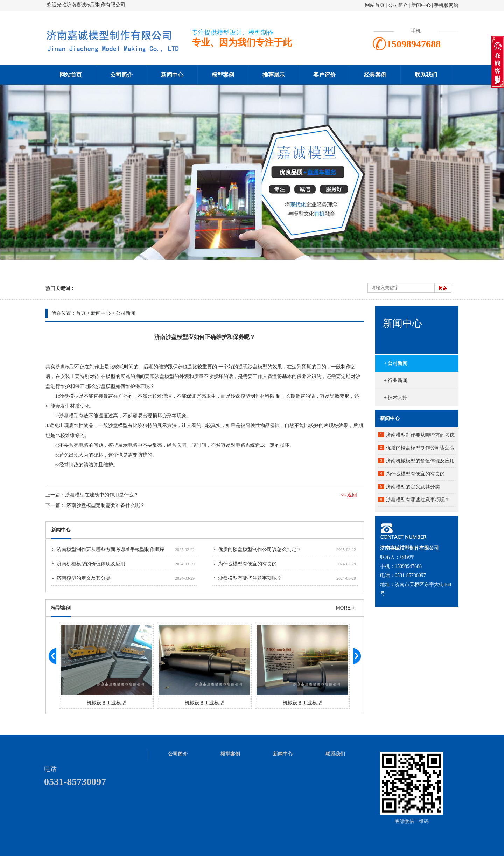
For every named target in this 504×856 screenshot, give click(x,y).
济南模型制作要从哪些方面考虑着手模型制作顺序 (111, 549)
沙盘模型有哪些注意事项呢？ (250, 578)
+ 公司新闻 (396, 363)
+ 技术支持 (396, 398)
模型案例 (223, 75)
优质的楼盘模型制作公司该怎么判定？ (260, 549)
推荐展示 (274, 75)
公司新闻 (126, 313)
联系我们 (426, 75)
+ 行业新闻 (396, 380)
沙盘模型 (65, 367)
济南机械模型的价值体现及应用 (91, 564)
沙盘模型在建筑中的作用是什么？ (102, 495)
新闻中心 (421, 5)
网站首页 (375, 5)
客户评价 (324, 75)
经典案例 (375, 75)
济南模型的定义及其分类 (84, 578)
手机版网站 (446, 5)
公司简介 (399, 5)
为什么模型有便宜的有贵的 (247, 564)
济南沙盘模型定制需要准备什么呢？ (106, 505)
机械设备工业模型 (106, 703)
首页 (81, 313)
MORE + (345, 608)
